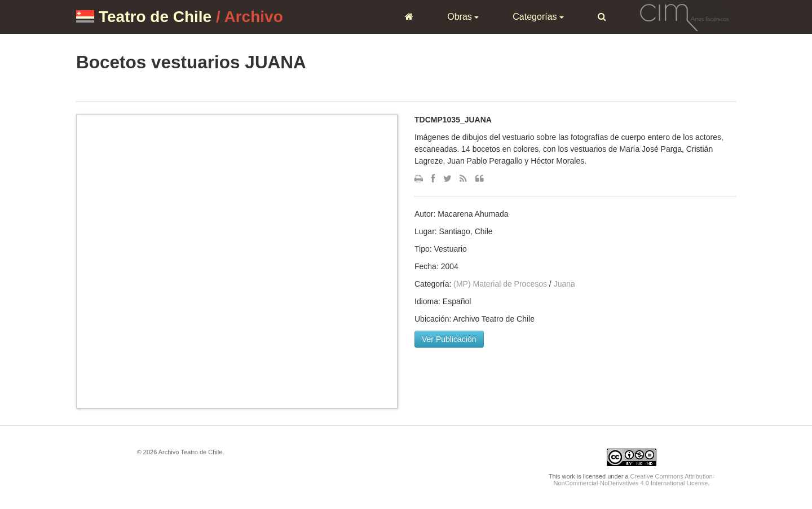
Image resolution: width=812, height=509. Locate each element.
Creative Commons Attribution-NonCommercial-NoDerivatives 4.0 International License (634, 480)
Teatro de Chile (155, 17)
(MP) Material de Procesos (500, 284)
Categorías (538, 17)
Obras (463, 17)
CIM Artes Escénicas (684, 16)
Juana (564, 284)
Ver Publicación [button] (449, 339)
